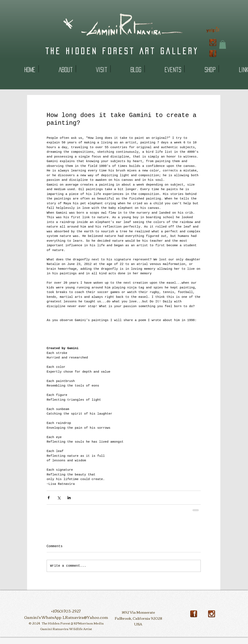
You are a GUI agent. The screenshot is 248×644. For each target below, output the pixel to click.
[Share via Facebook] (49, 498)
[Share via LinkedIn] (69, 498)
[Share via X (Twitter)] (59, 498)
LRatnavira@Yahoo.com (85, 617)
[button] (223, 45)
